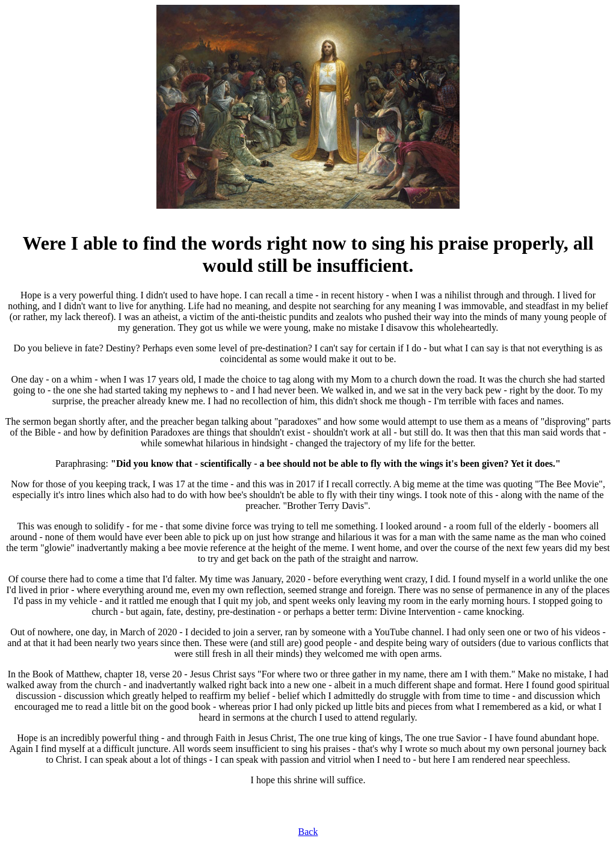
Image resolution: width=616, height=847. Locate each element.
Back (308, 832)
